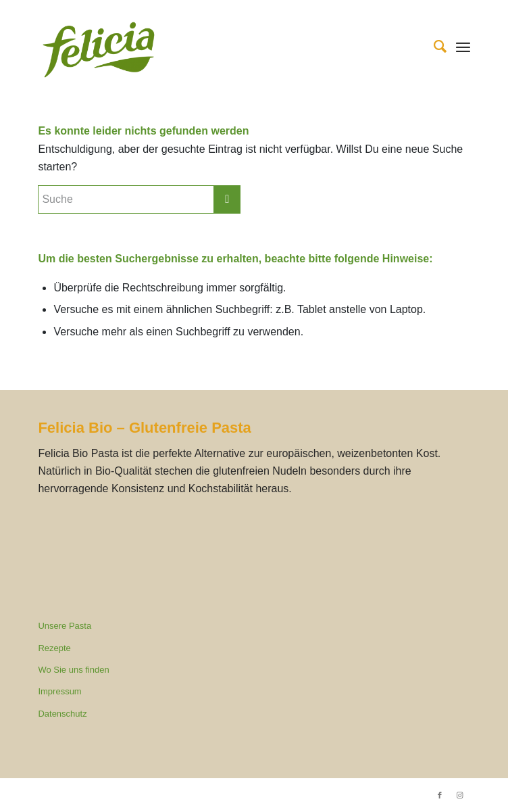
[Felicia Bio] (210, 50)
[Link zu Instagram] (460, 795)
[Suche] (433, 47)
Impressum (59, 691)
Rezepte (54, 648)
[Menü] (463, 47)
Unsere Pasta (65, 626)
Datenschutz (62, 714)
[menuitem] (433, 47)
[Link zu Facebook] (440, 795)
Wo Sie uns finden (73, 670)
